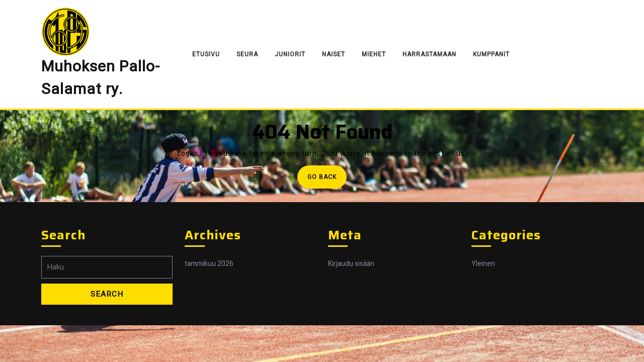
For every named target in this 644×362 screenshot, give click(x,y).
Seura (247, 54)
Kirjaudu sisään (351, 264)
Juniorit (290, 54)
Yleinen (483, 264)
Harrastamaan (429, 54)
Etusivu (206, 54)
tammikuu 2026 (209, 264)
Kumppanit (491, 54)
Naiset (334, 54)
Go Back (327, 180)
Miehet (374, 54)
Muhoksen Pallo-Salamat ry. (101, 78)
